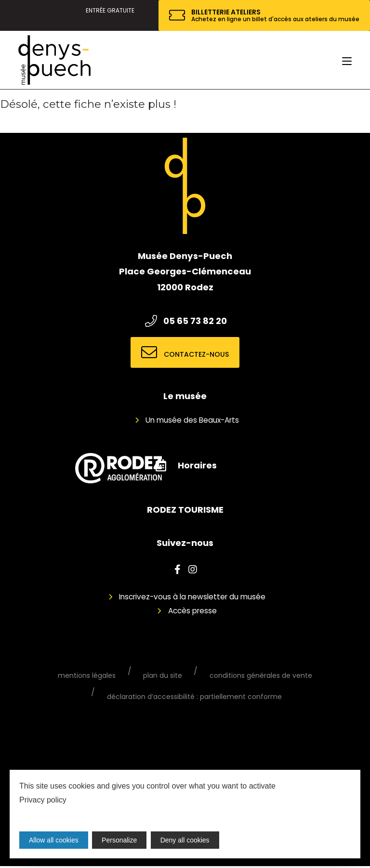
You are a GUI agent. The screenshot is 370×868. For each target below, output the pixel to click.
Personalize (120, 840)
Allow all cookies (54, 840)
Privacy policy (43, 800)
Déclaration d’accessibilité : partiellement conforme (194, 698)
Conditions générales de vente (252, 676)
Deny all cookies (186, 840)
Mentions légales (96, 676)
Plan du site (163, 676)
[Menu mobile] (347, 60)
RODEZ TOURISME (185, 510)
